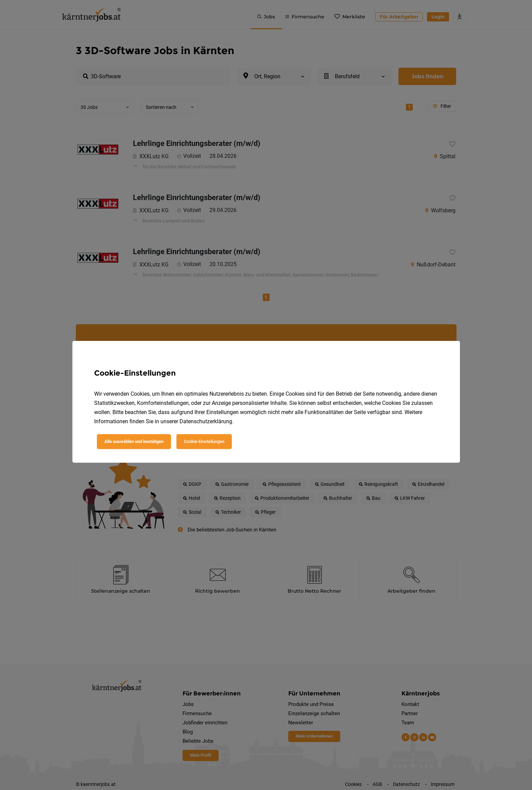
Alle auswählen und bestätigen (134, 441)
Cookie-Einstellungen (204, 441)
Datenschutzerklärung (206, 421)
